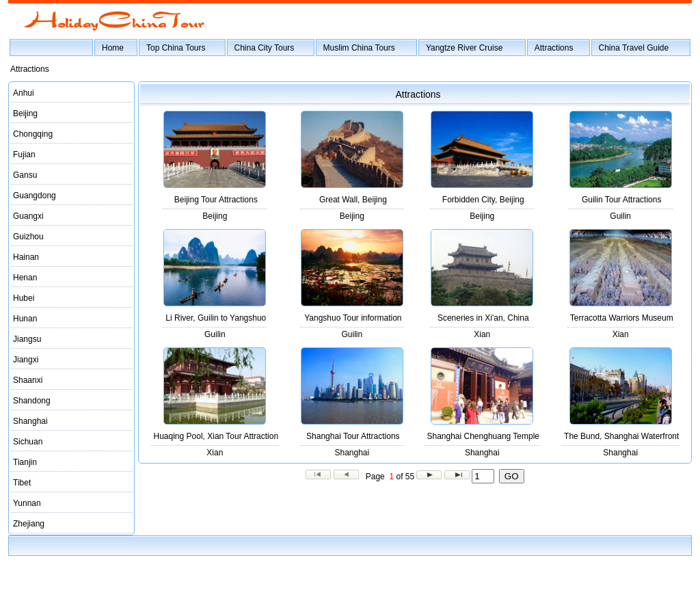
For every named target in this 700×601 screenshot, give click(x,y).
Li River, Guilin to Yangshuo (216, 318)
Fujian (24, 155)
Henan (25, 278)
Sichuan (28, 442)
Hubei (24, 298)
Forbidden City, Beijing (483, 200)
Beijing (25, 113)
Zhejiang (29, 524)
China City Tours (265, 48)
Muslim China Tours (359, 48)
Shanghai (30, 421)
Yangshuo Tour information (353, 318)
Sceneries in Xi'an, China (483, 318)
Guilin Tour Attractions (622, 200)
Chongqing (33, 134)
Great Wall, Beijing (353, 200)
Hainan (26, 257)
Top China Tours (176, 48)
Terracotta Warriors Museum (622, 318)
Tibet (22, 483)
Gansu (25, 175)
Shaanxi (28, 380)
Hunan (25, 319)
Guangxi (28, 216)
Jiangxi (26, 360)
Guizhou (28, 237)
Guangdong (35, 196)
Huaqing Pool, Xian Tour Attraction (216, 436)
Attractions (554, 48)
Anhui (24, 93)
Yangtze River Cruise (465, 48)
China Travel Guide (634, 48)
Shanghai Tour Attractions (353, 436)
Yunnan (27, 503)
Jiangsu (27, 339)
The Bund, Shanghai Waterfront (621, 436)
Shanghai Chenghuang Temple (483, 436)
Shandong (32, 401)
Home (113, 48)
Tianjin (25, 462)
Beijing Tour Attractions (216, 200)
